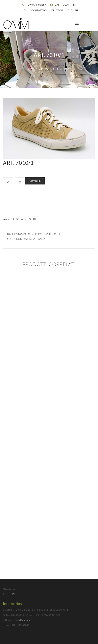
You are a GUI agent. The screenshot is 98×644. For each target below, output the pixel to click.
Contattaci (39, 10)
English (73, 10)
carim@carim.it (65, 5)
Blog (45, 69)
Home (33, 69)
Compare (35, 181)
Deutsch (57, 10)
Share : (7, 219)
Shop (24, 10)
